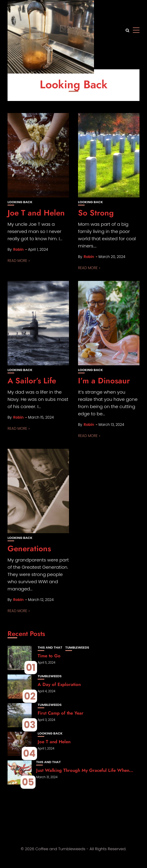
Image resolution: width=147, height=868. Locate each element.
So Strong (96, 213)
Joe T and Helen (36, 213)
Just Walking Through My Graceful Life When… (85, 770)
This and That (50, 648)
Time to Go (49, 656)
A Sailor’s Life (32, 381)
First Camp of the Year (61, 713)
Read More (17, 261)
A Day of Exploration (59, 684)
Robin (19, 249)
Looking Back (20, 202)
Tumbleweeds (77, 648)
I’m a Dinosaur (104, 381)
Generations (29, 549)
